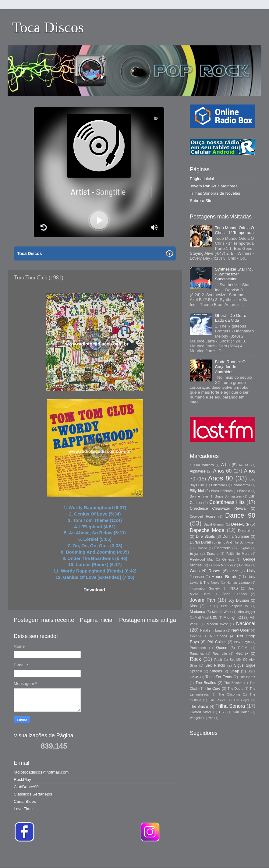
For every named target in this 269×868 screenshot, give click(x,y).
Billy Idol (197, 491)
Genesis (228, 559)
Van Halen (241, 712)
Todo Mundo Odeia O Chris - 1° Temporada (234, 230)
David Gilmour (214, 524)
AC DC (244, 465)
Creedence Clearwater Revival (218, 508)
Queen (221, 648)
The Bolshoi (233, 683)
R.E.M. (243, 648)
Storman (177, 856)
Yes (211, 718)
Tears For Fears (219, 677)
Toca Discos (48, 27)
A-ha (226, 465)
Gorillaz (245, 565)
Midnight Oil (233, 618)
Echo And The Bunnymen (237, 542)
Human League (238, 583)
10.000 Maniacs (202, 465)
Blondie (245, 491)
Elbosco (201, 548)
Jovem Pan (203, 600)
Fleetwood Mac (202, 559)
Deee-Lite (240, 524)
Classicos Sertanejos (33, 794)
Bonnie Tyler (199, 496)
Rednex (242, 654)
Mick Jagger (246, 612)
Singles (216, 671)
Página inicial (97, 620)
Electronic (223, 548)
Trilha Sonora (230, 706)
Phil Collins (217, 642)
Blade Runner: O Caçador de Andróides (230, 367)
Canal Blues (25, 801)
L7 (209, 606)
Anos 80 (220, 478)
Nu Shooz (219, 636)
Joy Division (239, 601)
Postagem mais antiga (148, 620)
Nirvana (195, 636)
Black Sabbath (222, 491)
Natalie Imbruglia (213, 630)
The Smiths (199, 707)
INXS (234, 588)
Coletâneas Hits (227, 502)
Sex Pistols (215, 665)
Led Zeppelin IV (235, 606)
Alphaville (198, 471)
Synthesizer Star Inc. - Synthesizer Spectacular (234, 274)
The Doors (235, 689)
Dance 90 (240, 515)
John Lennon (235, 594)
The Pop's (242, 700)
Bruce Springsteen (228, 496)
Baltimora (218, 485)
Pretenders (198, 648)
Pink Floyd (242, 642)
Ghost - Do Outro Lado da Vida (230, 318)
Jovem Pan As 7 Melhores (214, 186)
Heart (234, 571)
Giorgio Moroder (221, 565)
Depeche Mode (207, 530)
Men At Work (222, 612)
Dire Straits (205, 537)
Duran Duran (200, 542)
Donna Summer (236, 537)
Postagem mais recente (44, 620)
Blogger (220, 856)
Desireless (247, 531)
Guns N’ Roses (205, 571)
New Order (241, 630)
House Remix (224, 577)
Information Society (205, 588)
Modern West (217, 624)
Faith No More (238, 554)
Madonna (198, 612)
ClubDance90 (26, 787)
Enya (194, 554)
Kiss (193, 606)
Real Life (220, 654)
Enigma (244, 548)
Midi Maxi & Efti (206, 618)
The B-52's (247, 677)
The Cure (213, 689)
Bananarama (241, 485)
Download (94, 590)
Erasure (213, 554)
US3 (222, 712)
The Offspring (229, 694)
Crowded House (203, 516)
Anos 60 (223, 471)
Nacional (246, 623)
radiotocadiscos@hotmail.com (41, 772)
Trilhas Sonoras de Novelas (215, 193)
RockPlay (22, 779)
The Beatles (206, 683)
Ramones (197, 654)
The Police (217, 700)
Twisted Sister (200, 712)
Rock (195, 659)
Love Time (23, 809)
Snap (235, 671)
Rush (218, 660)
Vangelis (196, 718)
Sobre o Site (201, 201)
